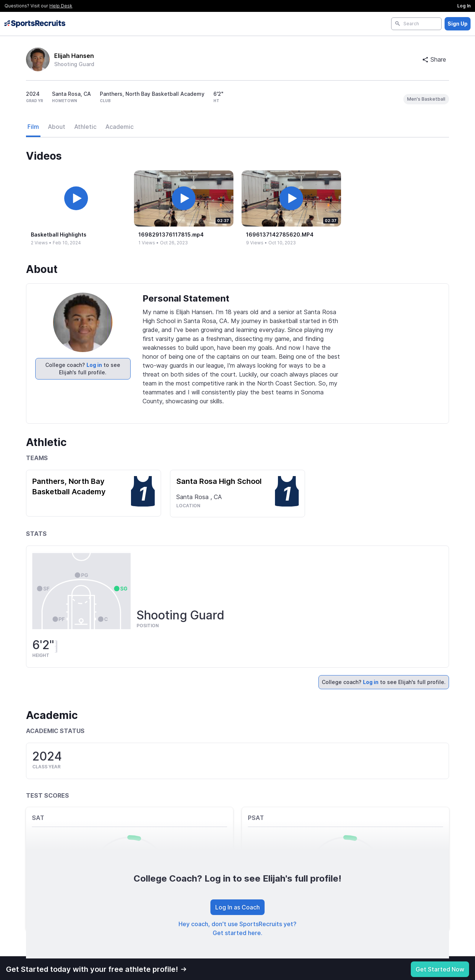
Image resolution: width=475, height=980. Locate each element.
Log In (464, 6)
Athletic (85, 127)
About (57, 127)
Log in (94, 365)
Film (33, 127)
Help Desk (61, 6)
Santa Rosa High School (219, 481)
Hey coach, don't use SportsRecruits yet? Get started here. (237, 928)
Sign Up (458, 24)
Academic (119, 127)
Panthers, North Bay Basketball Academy (69, 486)
